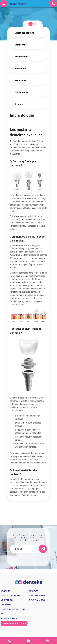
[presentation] (30, 558)
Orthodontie (21, 45)
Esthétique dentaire (24, 33)
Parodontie (20, 69)
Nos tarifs (7, 600)
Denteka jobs (37, 600)
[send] (43, 549)
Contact (9, 641)
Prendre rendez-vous (29, 641)
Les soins (6, 605)
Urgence (19, 104)
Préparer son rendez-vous (13, 609)
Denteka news (37, 596)
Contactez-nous (10, 596)
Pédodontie (20, 80)
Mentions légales (9, 618)
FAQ (2, 614)
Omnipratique (21, 92)
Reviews (34, 591)
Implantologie (21, 57)
